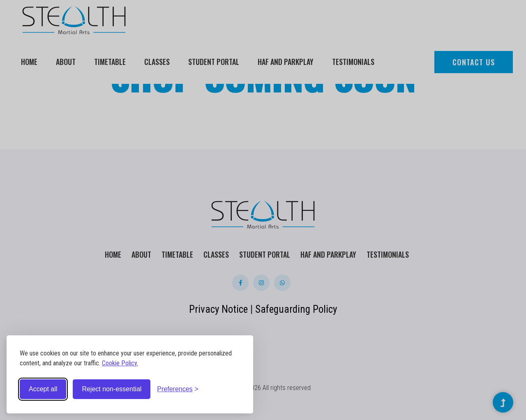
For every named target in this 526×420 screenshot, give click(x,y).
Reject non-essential (112, 389)
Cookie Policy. (120, 363)
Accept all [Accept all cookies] (43, 389)
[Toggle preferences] (178, 389)
